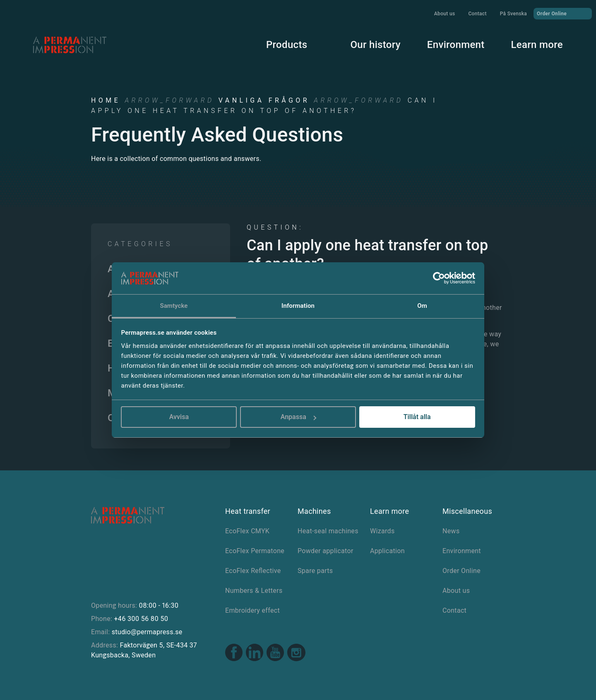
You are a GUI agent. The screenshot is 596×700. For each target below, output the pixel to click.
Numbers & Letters (254, 591)
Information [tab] (298, 306)
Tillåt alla (417, 417)
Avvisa (179, 417)
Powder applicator (326, 551)
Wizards (382, 531)
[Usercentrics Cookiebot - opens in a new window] (439, 278)
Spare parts (315, 571)
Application (387, 551)
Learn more (537, 45)
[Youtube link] (275, 653)
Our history (375, 45)
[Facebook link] (234, 653)
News (451, 531)
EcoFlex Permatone (255, 551)
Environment (456, 45)
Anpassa (298, 417)
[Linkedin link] (255, 653)
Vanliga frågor (264, 100)
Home (106, 100)
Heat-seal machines (328, 531)
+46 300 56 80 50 (141, 619)
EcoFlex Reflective (253, 571)
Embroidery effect (252, 610)
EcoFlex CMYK (247, 531)
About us (445, 14)
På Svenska (513, 14)
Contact (477, 14)
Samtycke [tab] (174, 306)
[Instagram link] (296, 654)
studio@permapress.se (147, 632)
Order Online (563, 13)
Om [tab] (422, 306)
